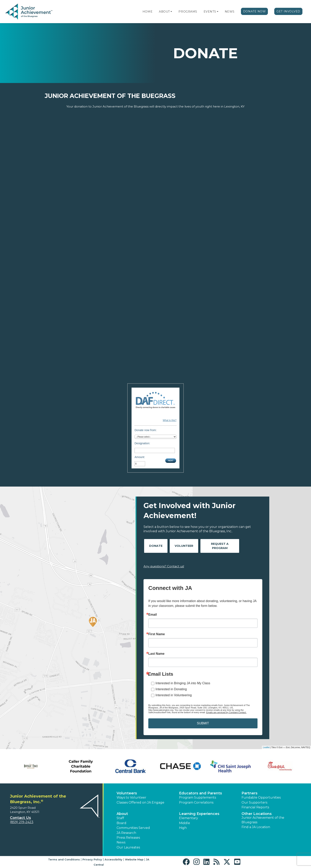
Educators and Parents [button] (201, 793)
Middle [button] (185, 823)
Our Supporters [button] (254, 802)
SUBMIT (203, 723)
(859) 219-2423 (22, 822)
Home (148, 12)
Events (210, 12)
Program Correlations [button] (196, 802)
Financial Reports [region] (255, 807)
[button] (171, 12)
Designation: (142, 443)
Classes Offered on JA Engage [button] (140, 802)
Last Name (156, 654)
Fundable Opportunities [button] (261, 797)
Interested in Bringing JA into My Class (183, 683)
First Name (157, 634)
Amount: (140, 457)
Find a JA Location (256, 827)
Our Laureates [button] (128, 847)
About (164, 12)
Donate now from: (146, 430)
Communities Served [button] (133, 828)
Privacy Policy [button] (92, 859)
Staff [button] (120, 818)
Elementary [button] (189, 818)
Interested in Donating (171, 689)
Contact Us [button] (20, 818)
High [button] (183, 828)
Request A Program (220, 546)
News (230, 12)
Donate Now (255, 11)
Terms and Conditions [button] (64, 859)
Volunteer (184, 546)
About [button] (122, 814)
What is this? (170, 420)
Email (153, 615)
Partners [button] (250, 793)
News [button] (121, 842)
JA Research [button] (126, 833)
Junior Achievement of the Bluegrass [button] (263, 820)
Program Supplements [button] (198, 797)
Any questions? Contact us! (164, 566)
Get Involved (288, 11)
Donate (156, 546)
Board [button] (121, 823)
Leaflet (266, 747)
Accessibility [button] (113, 859)
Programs (188, 12)
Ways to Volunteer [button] (131, 797)
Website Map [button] (134, 859)
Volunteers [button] (127, 793)
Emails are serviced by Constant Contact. (226, 712)
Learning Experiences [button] (199, 814)
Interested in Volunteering (174, 695)
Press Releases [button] (128, 838)
